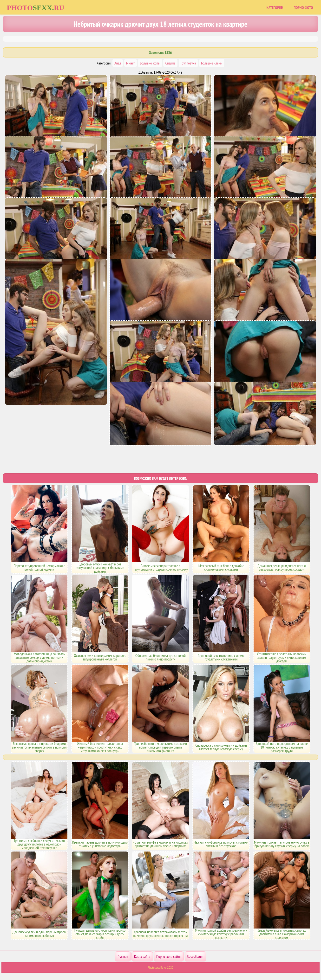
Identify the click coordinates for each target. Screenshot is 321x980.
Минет (131, 63)
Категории (275, 7)
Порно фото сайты (169, 956)
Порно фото (303, 7)
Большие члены (212, 63)
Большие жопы (150, 63)
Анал (118, 63)
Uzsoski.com (195, 956)
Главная (123, 956)
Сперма (170, 63)
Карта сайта (142, 956)
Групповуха (188, 63)
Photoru (36, 8)
